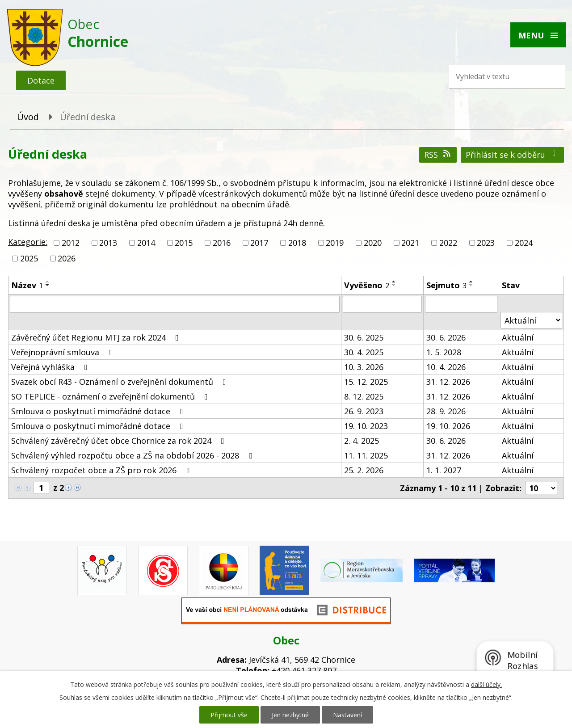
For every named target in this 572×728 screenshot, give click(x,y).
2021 (410, 243)
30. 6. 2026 (446, 337)
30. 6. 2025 (364, 337)
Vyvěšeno (367, 285)
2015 (184, 243)
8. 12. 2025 (364, 396)
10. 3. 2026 (364, 367)
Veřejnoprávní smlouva (63, 352)
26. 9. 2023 (364, 411)
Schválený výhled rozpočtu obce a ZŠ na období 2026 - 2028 (133, 455)
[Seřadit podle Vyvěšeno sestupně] (394, 285)
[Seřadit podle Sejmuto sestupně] (471, 285)
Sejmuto (446, 285)
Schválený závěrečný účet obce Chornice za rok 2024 (120, 441)
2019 (335, 243)
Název (27, 285)
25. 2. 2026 (364, 470)
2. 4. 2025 (362, 441)
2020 (373, 243)
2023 (486, 243)
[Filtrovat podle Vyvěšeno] (382, 304)
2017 (259, 243)
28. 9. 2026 (446, 411)
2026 (67, 258)
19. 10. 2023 (366, 426)
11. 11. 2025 (366, 455)
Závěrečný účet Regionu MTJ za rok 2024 (97, 337)
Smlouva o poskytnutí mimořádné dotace (99, 411)
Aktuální (518, 337)
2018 (297, 243)
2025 (29, 258)
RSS (438, 155)
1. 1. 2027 (444, 470)
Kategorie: (28, 242)
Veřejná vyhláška (51, 367)
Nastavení (347, 715)
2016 (222, 243)
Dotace (41, 80)
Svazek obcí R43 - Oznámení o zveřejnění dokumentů (120, 382)
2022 (448, 243)
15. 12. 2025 (366, 382)
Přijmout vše (229, 715)
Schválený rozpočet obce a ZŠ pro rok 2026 (102, 470)
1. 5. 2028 (444, 352)
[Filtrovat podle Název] (175, 304)
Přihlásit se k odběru (513, 155)
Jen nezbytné (290, 715)
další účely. (486, 684)
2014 (146, 243)
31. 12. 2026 (448, 382)
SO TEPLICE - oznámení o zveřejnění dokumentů (111, 396)
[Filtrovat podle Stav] (531, 320)
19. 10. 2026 (448, 426)
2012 (71, 243)
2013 (108, 243)
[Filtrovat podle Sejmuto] (461, 304)
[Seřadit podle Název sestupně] (48, 285)
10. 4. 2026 (446, 367)
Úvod (28, 117)
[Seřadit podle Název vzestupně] (48, 282)
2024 (524, 243)
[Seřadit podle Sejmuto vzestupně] (471, 282)
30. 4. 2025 (364, 352)
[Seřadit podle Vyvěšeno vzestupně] (394, 282)
